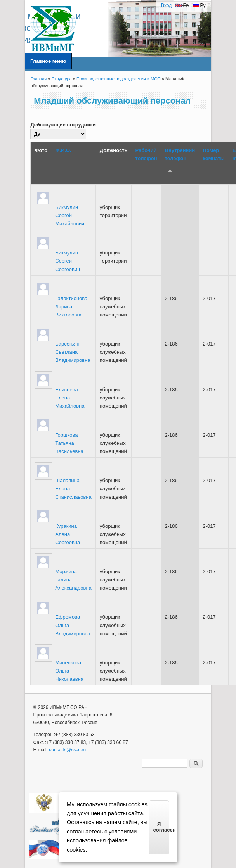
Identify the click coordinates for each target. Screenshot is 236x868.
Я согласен (161, 827)
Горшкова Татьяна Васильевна (69, 443)
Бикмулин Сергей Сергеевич (68, 261)
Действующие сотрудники (63, 125)
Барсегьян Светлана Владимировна (73, 352)
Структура (62, 79)
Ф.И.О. (63, 150)
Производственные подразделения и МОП (119, 79)
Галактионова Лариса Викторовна (71, 307)
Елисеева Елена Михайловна (70, 398)
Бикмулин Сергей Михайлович (70, 215)
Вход (166, 5)
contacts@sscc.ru (67, 750)
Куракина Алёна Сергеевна (68, 534)
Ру (199, 5)
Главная (38, 79)
